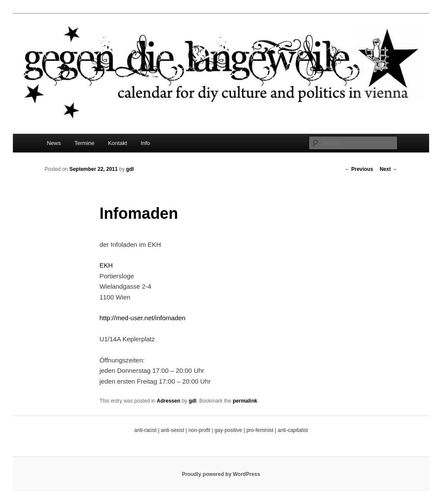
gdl (130, 169)
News (54, 143)
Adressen (169, 401)
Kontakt (117, 143)
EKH (106, 265)
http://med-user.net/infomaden (142, 318)
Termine (84, 143)
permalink (245, 401)
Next (388, 169)
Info (145, 143)
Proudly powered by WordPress (221, 474)
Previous (359, 169)
